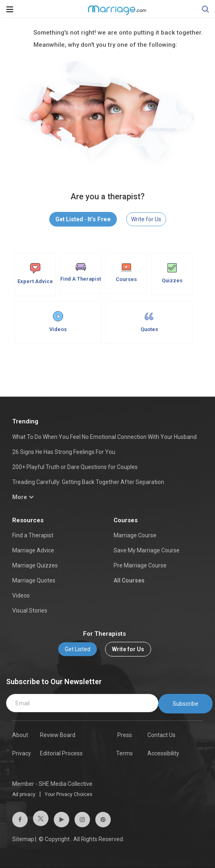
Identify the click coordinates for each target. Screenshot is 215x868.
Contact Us (161, 735)
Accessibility (163, 753)
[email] (82, 703)
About (20, 735)
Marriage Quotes (34, 580)
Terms (124, 753)
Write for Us (146, 219)
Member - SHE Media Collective (52, 784)
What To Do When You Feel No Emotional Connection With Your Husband (104, 437)
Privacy (22, 753)
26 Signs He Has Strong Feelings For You (64, 452)
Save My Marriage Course (147, 550)
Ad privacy (24, 794)
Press (125, 735)
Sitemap (23, 839)
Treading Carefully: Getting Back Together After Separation (88, 482)
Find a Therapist (33, 535)
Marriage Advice (33, 550)
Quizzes (172, 273)
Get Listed (78, 649)
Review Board (58, 735)
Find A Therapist (81, 273)
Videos (58, 322)
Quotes (149, 322)
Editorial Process (61, 753)
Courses (126, 273)
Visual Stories (30, 611)
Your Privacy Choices (69, 794)
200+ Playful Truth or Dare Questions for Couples (75, 467)
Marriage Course (135, 535)
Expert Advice (35, 274)
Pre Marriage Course (140, 565)
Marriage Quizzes (35, 565)
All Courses (129, 580)
